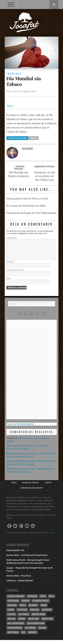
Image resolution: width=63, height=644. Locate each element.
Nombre (11, 266)
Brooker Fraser (39, 618)
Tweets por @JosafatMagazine (20, 428)
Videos (43, 600)
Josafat (14, 91)
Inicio (14, 487)
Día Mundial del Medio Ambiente (19, 174)
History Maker (49, 537)
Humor (44, 609)
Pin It (10, 106)
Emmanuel (11, 458)
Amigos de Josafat (30, 487)
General (22, 623)
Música (23, 609)
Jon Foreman (30, 632)
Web (8, 282)
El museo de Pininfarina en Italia (26, 206)
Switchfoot (22, 614)
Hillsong (42, 632)
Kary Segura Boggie (16, 627)
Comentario (12, 238)
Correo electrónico (15, 274)
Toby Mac (11, 623)
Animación (35, 614)
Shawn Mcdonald (15, 632)
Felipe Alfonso (13, 473)
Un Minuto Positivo (41, 605)
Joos (23, 636)
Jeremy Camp (33, 623)
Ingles (51, 600)
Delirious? (33, 609)
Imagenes (14, 73)
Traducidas (32, 600)
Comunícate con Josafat (32, 492)
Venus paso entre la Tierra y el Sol (27, 199)
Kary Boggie (24, 618)
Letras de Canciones (16, 600)
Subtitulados (13, 605)
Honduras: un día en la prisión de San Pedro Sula (44, 176)
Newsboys (33, 636)
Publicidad (12, 609)
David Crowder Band (36, 627)
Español (11, 614)
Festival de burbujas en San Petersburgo (31, 213)
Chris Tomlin (13, 636)
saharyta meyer (13, 465)
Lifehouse (12, 618)
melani (9, 450)
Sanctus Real (47, 623)
